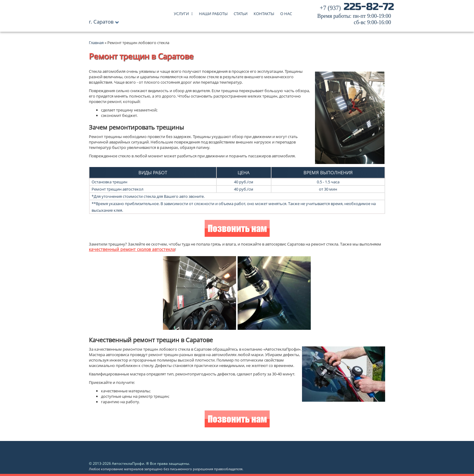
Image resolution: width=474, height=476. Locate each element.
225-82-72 (356, 15)
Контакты (264, 12)
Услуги (181, 12)
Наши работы (213, 12)
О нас (286, 12)
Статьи (241, 12)
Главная (96, 43)
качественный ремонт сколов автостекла (132, 249)
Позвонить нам (237, 229)
